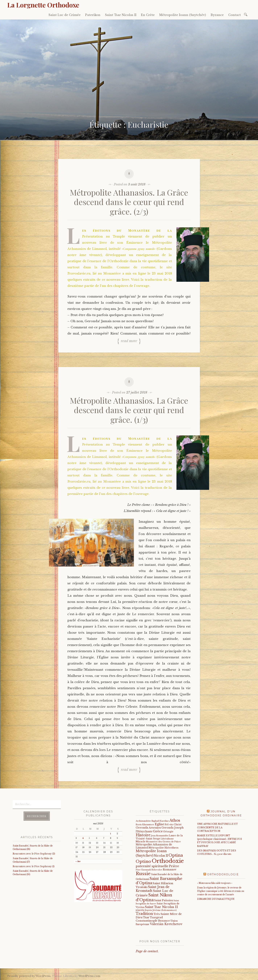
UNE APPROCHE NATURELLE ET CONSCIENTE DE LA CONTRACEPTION (218, 827)
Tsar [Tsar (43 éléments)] (146, 917)
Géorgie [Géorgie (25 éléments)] (168, 832)
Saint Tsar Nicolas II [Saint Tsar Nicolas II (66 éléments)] (161, 907)
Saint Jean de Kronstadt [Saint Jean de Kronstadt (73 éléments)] (153, 889)
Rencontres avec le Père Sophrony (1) (34, 866)
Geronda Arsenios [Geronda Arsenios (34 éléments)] (148, 828)
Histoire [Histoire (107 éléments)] (143, 835)
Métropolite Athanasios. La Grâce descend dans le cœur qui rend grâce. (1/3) (129, 410)
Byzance (217, 15)
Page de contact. (147, 951)
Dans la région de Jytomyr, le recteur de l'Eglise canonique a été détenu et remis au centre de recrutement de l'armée (221, 891)
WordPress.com (89, 976)
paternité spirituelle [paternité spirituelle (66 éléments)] (152, 866)
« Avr (78, 861)
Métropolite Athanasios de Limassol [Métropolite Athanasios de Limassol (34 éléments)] (154, 846)
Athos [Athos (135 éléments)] (175, 820)
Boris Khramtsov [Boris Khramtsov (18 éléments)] (145, 825)
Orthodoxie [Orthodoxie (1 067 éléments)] (168, 861)
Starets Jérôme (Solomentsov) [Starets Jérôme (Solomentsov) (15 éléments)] (161, 910)
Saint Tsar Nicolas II (121, 15)
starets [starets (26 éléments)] (140, 910)
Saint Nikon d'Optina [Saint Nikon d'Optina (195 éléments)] (154, 897)
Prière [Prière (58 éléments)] (174, 866)
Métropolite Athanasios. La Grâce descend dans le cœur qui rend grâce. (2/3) (129, 202)
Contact (235, 15)
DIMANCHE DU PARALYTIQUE (216, 899)
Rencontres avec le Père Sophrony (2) (34, 854)
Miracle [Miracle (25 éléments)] (141, 841)
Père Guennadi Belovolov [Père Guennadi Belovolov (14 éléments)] (149, 870)
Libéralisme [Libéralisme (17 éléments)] (167, 839)
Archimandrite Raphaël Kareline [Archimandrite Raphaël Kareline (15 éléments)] (152, 821)
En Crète (148, 15)
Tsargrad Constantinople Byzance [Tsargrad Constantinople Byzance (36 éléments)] (153, 919)
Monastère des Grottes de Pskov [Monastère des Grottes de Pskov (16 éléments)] (163, 842)
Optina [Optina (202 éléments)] (176, 855)
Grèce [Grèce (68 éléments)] (158, 831)
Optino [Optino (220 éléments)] (143, 861)
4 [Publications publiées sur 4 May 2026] (83, 838)
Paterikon (93, 15)
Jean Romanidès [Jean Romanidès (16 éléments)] (160, 836)
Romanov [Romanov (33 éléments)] (170, 870)
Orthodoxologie (223, 874)
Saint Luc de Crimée (64, 15)
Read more (129, 341)
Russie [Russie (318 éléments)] (143, 874)
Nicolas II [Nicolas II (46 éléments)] (161, 856)
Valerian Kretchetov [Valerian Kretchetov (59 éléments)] (166, 924)
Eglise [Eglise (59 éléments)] (159, 824)
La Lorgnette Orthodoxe (43, 5)
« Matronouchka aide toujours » (215, 883)
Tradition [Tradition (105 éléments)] (144, 914)
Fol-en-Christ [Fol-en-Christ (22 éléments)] (173, 824)
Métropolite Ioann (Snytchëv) (183, 15)
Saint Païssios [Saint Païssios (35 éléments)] (164, 900)
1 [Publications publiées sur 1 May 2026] (110, 834)
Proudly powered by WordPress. (29, 976)
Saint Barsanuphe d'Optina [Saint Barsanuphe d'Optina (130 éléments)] (159, 881)
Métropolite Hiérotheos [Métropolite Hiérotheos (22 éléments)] (164, 848)
